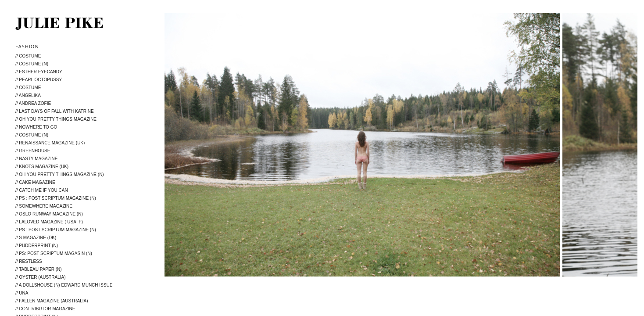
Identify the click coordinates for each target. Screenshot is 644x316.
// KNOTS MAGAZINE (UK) (42, 167)
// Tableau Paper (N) (39, 269)
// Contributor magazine (45, 309)
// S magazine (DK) (36, 238)
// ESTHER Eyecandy (39, 72)
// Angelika (28, 95)
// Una (22, 293)
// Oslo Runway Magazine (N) (49, 214)
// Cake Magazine (35, 182)
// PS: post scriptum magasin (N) (54, 253)
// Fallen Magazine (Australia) (52, 301)
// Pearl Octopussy (39, 80)
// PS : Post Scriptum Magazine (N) (56, 198)
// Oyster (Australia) (40, 277)
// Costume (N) (32, 64)
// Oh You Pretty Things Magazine (56, 119)
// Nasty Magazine (37, 159)
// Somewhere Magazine (44, 206)
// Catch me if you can (42, 190)
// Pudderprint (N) (37, 246)
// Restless (29, 261)
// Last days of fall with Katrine (55, 111)
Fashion (27, 46)
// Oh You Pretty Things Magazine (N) (60, 174)
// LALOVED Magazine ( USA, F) (49, 222)
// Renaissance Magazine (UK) (50, 143)
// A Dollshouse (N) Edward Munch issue (64, 285)
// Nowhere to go (36, 127)
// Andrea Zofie (33, 103)
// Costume (28, 56)
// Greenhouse (33, 151)
